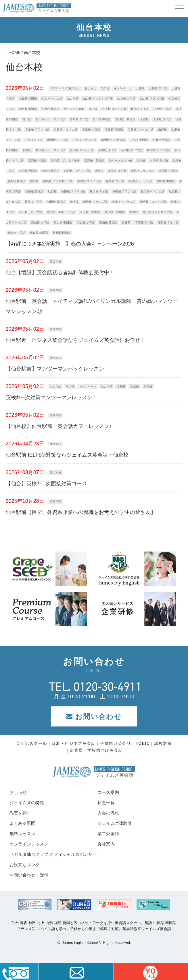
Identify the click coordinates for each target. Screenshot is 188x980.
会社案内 (106, 844)
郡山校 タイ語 (40, 222)
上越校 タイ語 (158, 88)
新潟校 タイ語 (107, 150)
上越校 (140, 88)
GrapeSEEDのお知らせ (65, 88)
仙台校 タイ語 (126, 99)
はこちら (150, 971)
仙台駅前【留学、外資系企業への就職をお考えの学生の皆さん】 (81, 512)
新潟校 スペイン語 (82, 150)
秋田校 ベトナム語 (153, 191)
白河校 (141, 160)
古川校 (27, 119)
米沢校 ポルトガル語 (61, 212)
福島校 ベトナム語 (140, 181)
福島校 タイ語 (115, 181)
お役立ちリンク (25, 865)
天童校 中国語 (91, 129)
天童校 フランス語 (37, 129)
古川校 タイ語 (79, 119)
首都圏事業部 (61, 233)
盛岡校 (99, 171)
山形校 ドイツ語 (58, 140)
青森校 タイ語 (144, 222)
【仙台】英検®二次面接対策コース (46, 484)
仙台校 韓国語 (50, 109)
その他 (105, 88)
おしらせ (90, 88)
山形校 (162, 129)
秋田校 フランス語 (124, 191)
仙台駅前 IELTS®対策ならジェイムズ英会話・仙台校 (67, 455)
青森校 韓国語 (39, 233)
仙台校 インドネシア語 (98, 99)
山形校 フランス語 (85, 140)
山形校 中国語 (139, 140)
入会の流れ (108, 813)
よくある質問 (22, 823)
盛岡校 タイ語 (117, 171)
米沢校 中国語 (90, 212)
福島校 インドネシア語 (58, 181)
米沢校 (74, 202)
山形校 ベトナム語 (113, 140)
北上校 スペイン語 (114, 109)
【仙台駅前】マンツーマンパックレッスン (55, 369)
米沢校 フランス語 (95, 202)
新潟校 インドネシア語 (50, 150)
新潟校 (27, 150)
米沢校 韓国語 (115, 212)
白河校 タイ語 (159, 160)
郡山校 (134, 212)
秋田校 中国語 (34, 202)
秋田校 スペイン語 (73, 191)
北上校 (93, 109)
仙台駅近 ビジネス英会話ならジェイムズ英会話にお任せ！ (76, 340)
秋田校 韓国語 (56, 202)
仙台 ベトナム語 (52, 99)
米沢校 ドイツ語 (30, 212)
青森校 (126, 222)
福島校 (34, 181)
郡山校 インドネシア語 (157, 212)
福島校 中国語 (166, 181)
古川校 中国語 (102, 119)
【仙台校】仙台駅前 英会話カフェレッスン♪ (59, 426)
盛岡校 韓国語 (17, 181)
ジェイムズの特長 (27, 803)
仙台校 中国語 (28, 109)
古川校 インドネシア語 (50, 119)
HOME (15, 52)
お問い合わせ (94, 717)
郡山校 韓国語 (108, 222)
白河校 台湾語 (28, 171)
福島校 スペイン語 (89, 181)
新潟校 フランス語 (159, 150)
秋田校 (52, 191)
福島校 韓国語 (34, 191)
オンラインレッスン (29, 844)
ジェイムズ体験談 (115, 823)
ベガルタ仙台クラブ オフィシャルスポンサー (53, 854)
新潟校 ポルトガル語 (65, 160)
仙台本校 (73, 99)
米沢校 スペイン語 (153, 202)
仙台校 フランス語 (152, 99)
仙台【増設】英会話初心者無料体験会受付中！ (60, 272)
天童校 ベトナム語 (66, 129)
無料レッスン (22, 834)
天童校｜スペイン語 (141, 129)
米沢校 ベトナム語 (123, 202)
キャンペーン (122, 88)
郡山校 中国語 (63, 222)
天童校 (144, 119)
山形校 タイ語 (34, 140)
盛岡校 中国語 (168, 171)
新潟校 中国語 (37, 160)
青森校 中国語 (17, 233)
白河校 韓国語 (50, 171)
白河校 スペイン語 (77, 171)
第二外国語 (108, 834)
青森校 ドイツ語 (168, 222)
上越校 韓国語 (28, 99)
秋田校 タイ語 (99, 191)
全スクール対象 (74, 109)
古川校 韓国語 (125, 119)
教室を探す (20, 813)
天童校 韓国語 (114, 129)
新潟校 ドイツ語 (132, 150)
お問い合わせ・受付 (29, 875)
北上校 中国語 (162, 109)
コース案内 (108, 792)
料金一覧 (106, 803)
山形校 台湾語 (161, 140)
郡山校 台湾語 (86, 222)
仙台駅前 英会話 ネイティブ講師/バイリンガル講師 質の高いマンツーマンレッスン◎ (92, 306)
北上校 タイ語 (140, 109)
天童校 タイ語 (162, 119)
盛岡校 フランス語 (142, 171)
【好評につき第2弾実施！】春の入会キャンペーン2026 (70, 244)
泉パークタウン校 (120, 160)
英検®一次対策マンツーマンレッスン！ (52, 398)
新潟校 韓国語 (94, 160)
